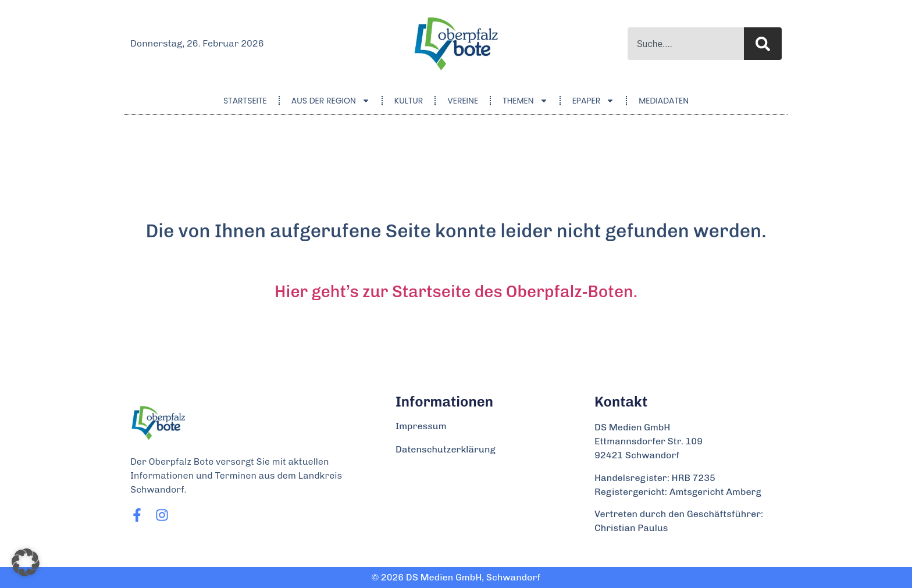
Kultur (409, 101)
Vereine (463, 101)
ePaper (594, 101)
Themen (525, 101)
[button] (26, 562)
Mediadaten (664, 101)
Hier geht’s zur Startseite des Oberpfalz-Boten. (456, 292)
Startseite (245, 101)
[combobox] (686, 44)
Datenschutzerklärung (446, 449)
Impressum (421, 426)
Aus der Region (331, 101)
